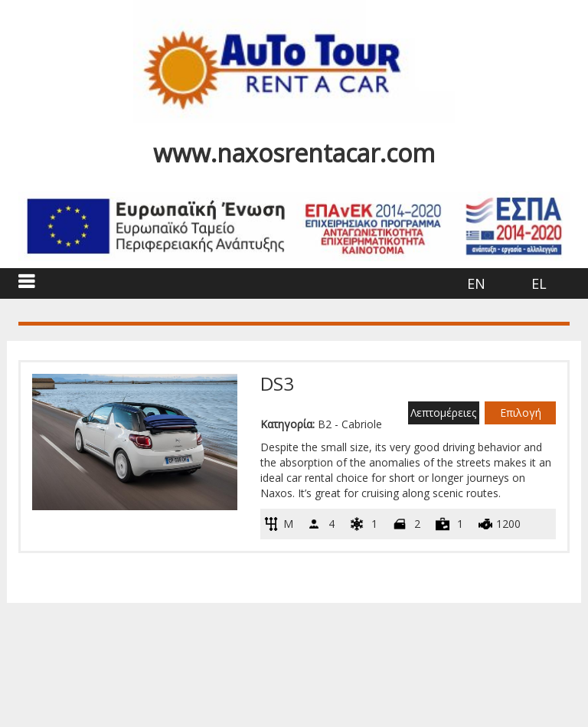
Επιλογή (521, 413)
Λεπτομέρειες (443, 413)
